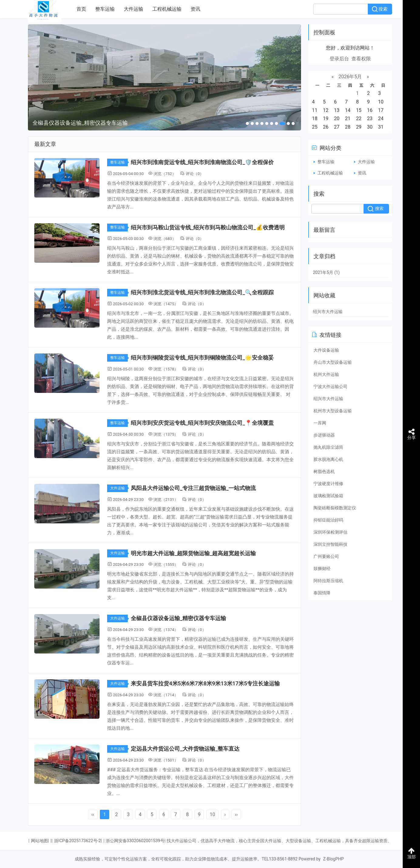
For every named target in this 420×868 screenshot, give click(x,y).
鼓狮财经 (322, 569)
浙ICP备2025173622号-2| (78, 841)
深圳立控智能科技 (330, 544)
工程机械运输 (167, 9)
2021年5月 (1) (326, 272)
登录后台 (339, 59)
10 (212, 814)
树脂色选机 (324, 471)
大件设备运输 (326, 350)
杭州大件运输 (326, 374)
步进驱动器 (324, 435)
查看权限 (361, 59)
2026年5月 (350, 77)
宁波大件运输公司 (330, 387)
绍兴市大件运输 (328, 312)
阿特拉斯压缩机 (328, 581)
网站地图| (40, 841)
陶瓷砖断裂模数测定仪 (335, 508)
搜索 (383, 9)
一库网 (320, 423)
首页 (81, 9)
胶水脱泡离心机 (328, 459)
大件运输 (134, 9)
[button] (247, 123)
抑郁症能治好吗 (328, 520)
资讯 (195, 9)
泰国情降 (322, 593)
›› (236, 814)
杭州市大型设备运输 (333, 411)
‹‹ (93, 814)
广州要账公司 (326, 556)
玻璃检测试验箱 (328, 496)
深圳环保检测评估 (330, 532)
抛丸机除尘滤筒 (328, 447)
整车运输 (105, 9)
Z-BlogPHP (334, 859)
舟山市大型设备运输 (333, 362)
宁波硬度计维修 (328, 484)
